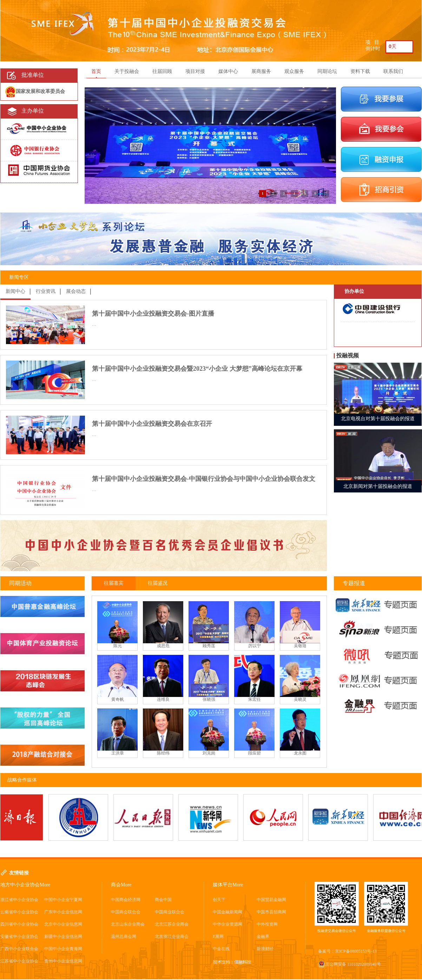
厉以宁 (255, 646)
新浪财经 (265, 949)
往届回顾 (162, 71)
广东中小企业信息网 (63, 912)
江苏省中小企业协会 (19, 961)
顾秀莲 (209, 646)
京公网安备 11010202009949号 (350, 964)
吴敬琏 (300, 646)
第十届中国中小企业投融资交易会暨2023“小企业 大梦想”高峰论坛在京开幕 (197, 369)
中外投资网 (267, 924)
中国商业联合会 (170, 912)
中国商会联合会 (126, 912)
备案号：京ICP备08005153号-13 (347, 951)
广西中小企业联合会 (19, 949)
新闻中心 (15, 291)
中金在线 (221, 949)
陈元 (118, 646)
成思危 (163, 646)
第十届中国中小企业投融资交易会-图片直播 (153, 314)
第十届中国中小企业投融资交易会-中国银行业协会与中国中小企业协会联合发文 (204, 479)
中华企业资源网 (228, 924)
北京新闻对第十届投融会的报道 (378, 486)
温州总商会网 (124, 937)
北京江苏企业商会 (172, 924)
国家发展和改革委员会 (40, 91)
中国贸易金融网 (271, 900)
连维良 (163, 699)
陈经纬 (163, 753)
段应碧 (255, 753)
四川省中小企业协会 (19, 924)
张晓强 (209, 699)
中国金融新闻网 (228, 912)
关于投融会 (127, 71)
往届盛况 (158, 583)
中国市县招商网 (271, 912)
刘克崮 (209, 753)
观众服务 (294, 71)
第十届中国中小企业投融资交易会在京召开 (152, 424)
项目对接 (195, 71)
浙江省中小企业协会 (19, 900)
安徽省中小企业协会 (19, 937)
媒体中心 (228, 71)
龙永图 (300, 753)
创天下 (219, 900)
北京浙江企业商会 (172, 937)
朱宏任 (255, 699)
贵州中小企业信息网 (63, 961)
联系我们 (393, 71)
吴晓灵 (300, 699)
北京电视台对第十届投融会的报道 (378, 419)
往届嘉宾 (114, 583)
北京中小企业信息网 (63, 924)
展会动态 (76, 291)
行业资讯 (46, 291)
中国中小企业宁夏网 (63, 900)
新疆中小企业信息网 (63, 937)
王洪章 (118, 753)
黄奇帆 (118, 699)
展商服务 (261, 71)
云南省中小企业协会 (19, 912)
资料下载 (360, 71)
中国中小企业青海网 (63, 949)
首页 (96, 71)
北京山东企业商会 (128, 924)
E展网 (218, 937)
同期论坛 (327, 71)
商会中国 (163, 900)
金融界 (263, 937)
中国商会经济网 (126, 900)
